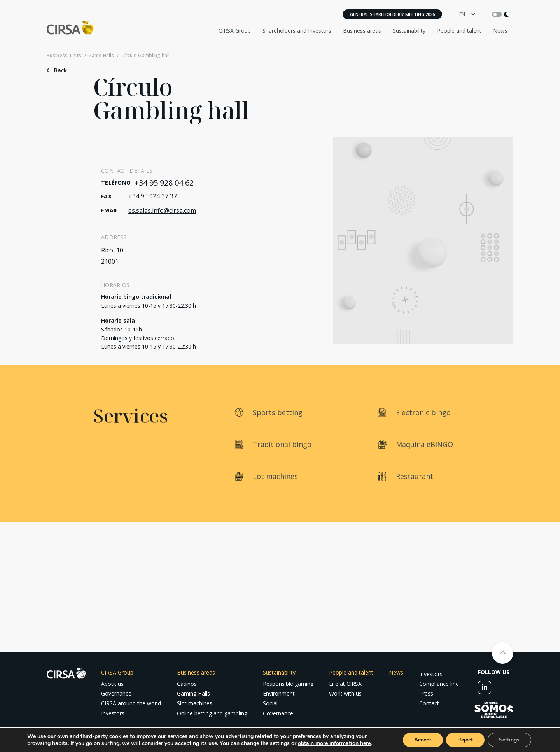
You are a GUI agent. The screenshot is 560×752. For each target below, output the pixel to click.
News (500, 31)
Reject (465, 740)
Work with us (345, 693)
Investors (113, 713)
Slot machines (195, 703)
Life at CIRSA (345, 684)
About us (112, 684)
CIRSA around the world (131, 703)
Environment (279, 693)
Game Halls (101, 56)
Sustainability (409, 31)
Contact (429, 703)
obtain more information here (334, 743)
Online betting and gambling (212, 713)
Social (270, 703)
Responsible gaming (288, 684)
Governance (116, 693)
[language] (467, 14)
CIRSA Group (235, 31)
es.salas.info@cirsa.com (162, 210)
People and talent (459, 31)
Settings (509, 740)
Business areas (362, 31)
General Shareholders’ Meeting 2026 (392, 14)
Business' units (64, 56)
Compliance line (439, 684)
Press (426, 693)
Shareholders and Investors (297, 31)
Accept (422, 740)
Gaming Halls (193, 693)
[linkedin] (485, 687)
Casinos (187, 684)
